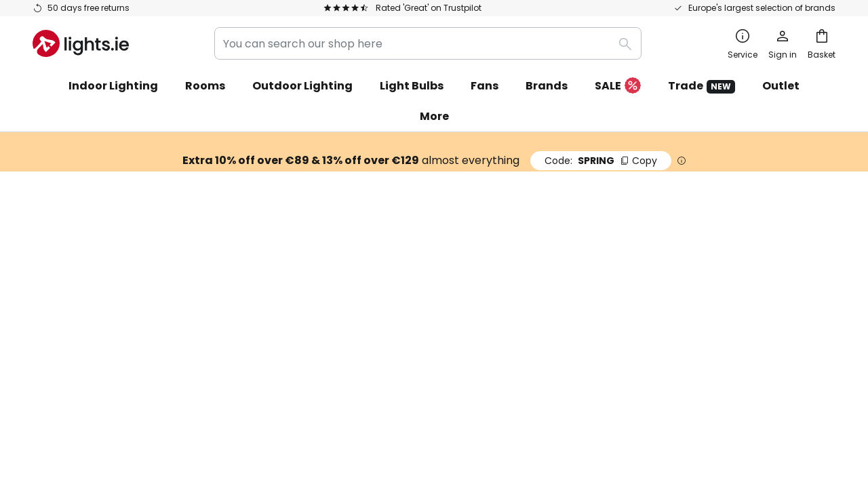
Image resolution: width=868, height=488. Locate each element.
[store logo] (81, 43)
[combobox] (428, 43)
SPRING (601, 161)
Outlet (781, 86)
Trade (702, 86)
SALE (618, 86)
